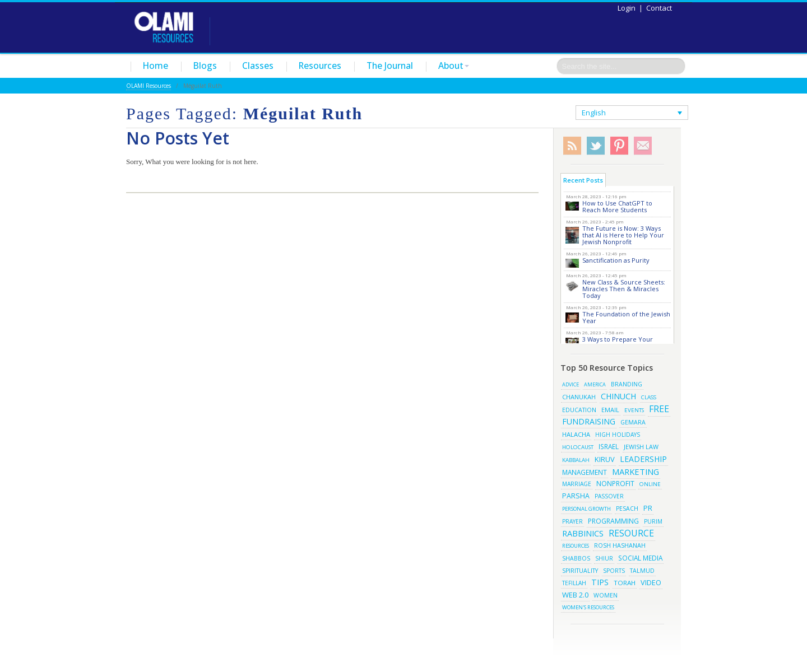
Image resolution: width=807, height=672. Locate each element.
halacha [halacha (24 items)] (576, 434)
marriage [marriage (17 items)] (577, 484)
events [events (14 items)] (634, 410)
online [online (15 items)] (650, 484)
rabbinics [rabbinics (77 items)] (583, 533)
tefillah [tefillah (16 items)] (574, 583)
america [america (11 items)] (595, 384)
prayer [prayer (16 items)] (572, 521)
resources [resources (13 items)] (576, 546)
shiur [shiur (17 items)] (604, 558)
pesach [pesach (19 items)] (627, 508)
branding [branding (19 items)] (627, 384)
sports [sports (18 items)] (614, 571)
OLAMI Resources (149, 86)
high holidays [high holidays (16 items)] (618, 435)
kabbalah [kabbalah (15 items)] (576, 460)
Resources (320, 66)
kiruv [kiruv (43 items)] (605, 459)
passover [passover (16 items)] (609, 496)
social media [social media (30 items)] (640, 558)
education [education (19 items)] (579, 410)
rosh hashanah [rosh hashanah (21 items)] (620, 545)
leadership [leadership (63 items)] (643, 459)
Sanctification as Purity (616, 260)
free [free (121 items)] (659, 409)
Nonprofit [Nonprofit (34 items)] (615, 484)
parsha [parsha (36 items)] (576, 496)
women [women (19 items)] (606, 595)
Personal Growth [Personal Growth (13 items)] (586, 509)
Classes (258, 66)
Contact (659, 8)
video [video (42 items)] (651, 582)
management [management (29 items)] (585, 472)
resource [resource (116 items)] (631, 533)
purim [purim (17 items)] (653, 521)
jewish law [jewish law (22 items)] (641, 447)
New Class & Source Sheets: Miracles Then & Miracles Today (624, 289)
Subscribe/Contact (643, 146)
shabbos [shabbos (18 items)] (576, 558)
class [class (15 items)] (649, 397)
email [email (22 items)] (610, 410)
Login (627, 8)
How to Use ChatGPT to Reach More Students (617, 206)
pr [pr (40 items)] (648, 508)
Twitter (596, 146)
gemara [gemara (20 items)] (633, 422)
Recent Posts (583, 180)
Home (156, 66)
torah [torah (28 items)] (625, 583)
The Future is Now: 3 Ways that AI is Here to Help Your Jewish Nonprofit (623, 235)
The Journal (390, 66)
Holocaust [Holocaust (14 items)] (578, 447)
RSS (572, 146)
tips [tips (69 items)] (600, 582)
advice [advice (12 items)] (571, 384)
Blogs (205, 66)
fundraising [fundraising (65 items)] (589, 421)
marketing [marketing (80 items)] (636, 472)
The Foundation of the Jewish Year (626, 317)
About (454, 66)
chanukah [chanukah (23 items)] (579, 397)
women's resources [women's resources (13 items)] (588, 607)
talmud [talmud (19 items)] (642, 571)
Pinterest (619, 146)
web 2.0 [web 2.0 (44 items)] (575, 595)
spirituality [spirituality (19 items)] (580, 571)
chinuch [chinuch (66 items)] (618, 396)
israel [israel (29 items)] (609, 446)
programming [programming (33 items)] (613, 521)
